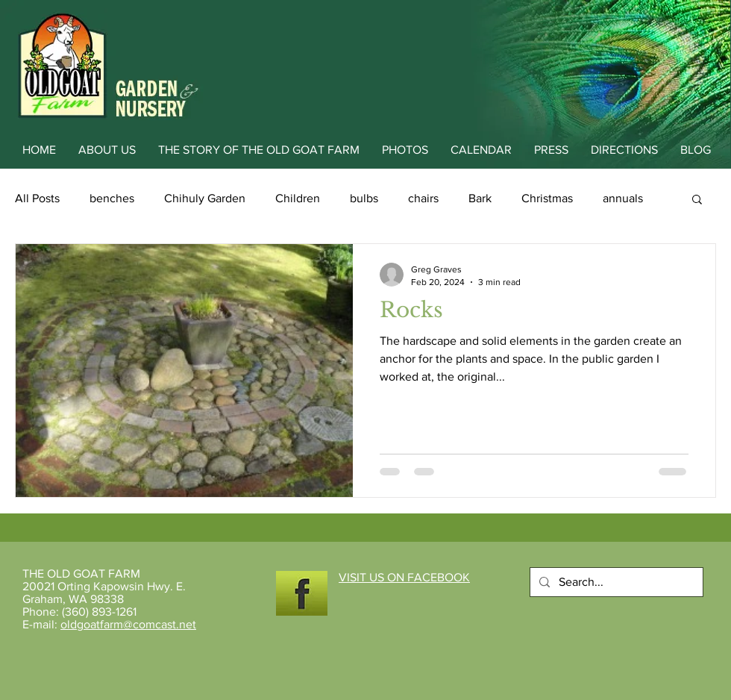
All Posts (37, 198)
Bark (480, 198)
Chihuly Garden (205, 198)
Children (298, 198)
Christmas (547, 198)
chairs (423, 198)
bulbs (364, 198)
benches (112, 198)
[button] (697, 200)
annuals (623, 198)
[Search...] (615, 582)
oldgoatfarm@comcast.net (128, 624)
